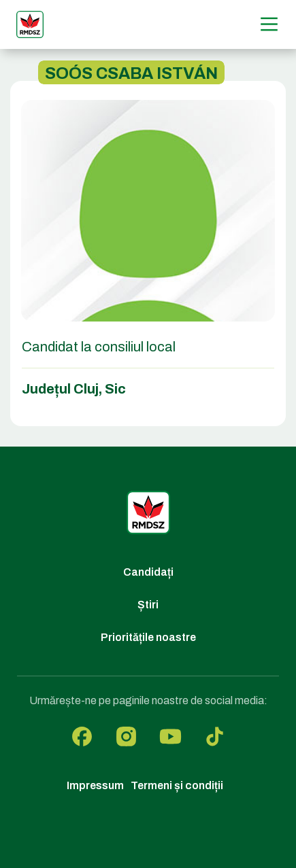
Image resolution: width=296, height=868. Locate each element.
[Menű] (269, 24)
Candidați (148, 572)
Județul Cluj (60, 389)
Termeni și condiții (177, 785)
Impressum (95, 785)
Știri (148, 605)
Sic (115, 389)
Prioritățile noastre (148, 637)
